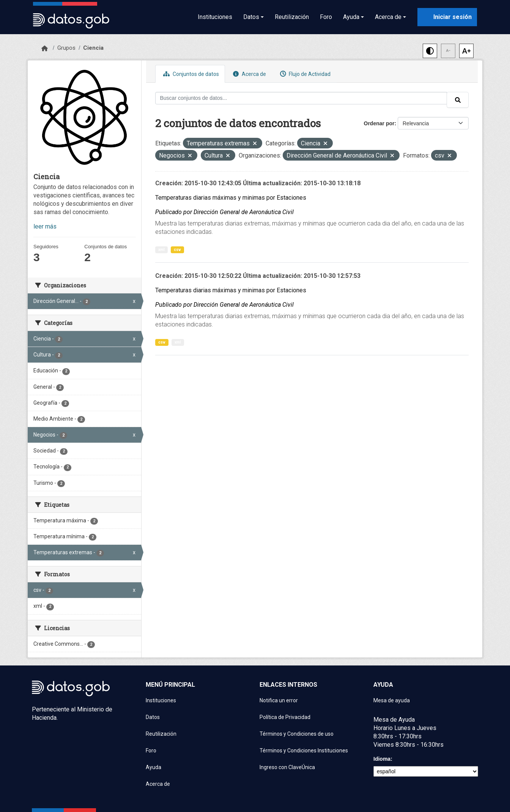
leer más (45, 226)
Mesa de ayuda (392, 700)
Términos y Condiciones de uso (297, 734)
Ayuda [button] (351, 17)
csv (177, 250)
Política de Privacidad (285, 717)
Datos (153, 717)
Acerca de (249, 74)
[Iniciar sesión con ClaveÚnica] (447, 17)
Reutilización (292, 17)
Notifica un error (279, 700)
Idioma (382, 759)
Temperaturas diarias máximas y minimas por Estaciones (231, 198)
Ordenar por (379, 123)
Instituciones (215, 17)
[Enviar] (458, 100)
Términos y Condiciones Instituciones (304, 751)
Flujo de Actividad (304, 74)
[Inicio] (45, 49)
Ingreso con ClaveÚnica (287, 767)
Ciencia (93, 48)
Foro (326, 17)
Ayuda (153, 767)
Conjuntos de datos (190, 74)
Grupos (66, 48)
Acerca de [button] (388, 17)
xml (161, 250)
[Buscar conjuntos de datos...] (301, 98)
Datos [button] (251, 17)
